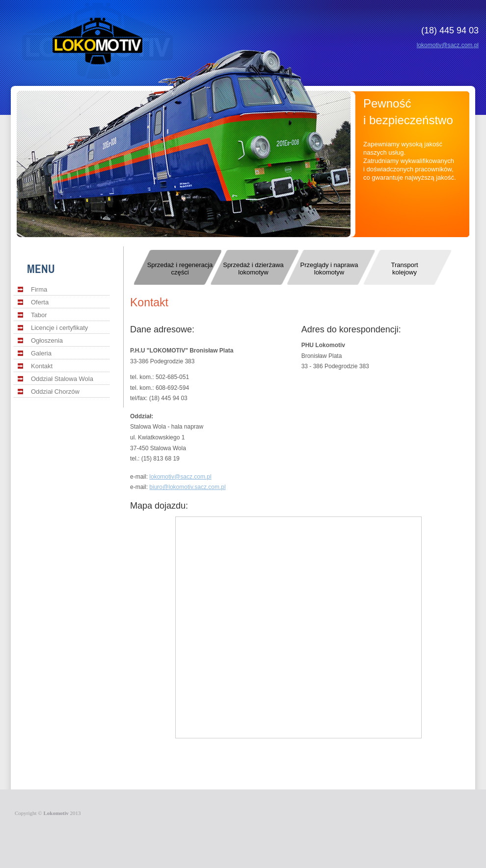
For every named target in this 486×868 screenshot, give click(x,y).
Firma (39, 289)
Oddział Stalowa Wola (62, 379)
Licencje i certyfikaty (59, 328)
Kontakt (42, 366)
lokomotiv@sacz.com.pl (448, 45)
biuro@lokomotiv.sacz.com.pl (187, 487)
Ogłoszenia (47, 340)
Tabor (39, 315)
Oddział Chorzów (55, 392)
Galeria (41, 353)
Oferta (40, 302)
